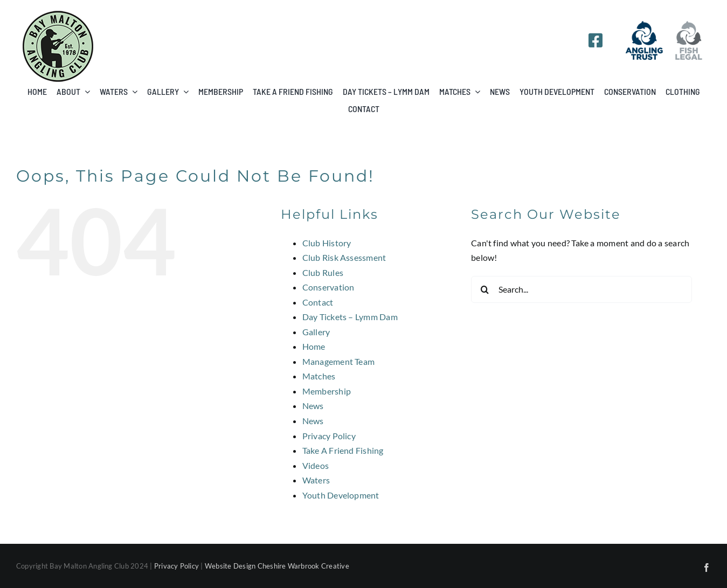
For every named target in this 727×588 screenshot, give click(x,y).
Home (314, 346)
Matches (319, 376)
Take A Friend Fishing (343, 450)
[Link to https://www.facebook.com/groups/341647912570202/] (596, 40)
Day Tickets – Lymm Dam (350, 317)
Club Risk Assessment (344, 257)
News (313, 406)
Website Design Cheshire (245, 566)
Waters (316, 480)
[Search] (484, 289)
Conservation (328, 287)
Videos (316, 465)
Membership (327, 391)
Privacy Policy (329, 436)
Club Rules (323, 272)
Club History (327, 243)
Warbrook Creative (319, 566)
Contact (318, 302)
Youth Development (341, 495)
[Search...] (581, 289)
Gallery (316, 332)
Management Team (339, 361)
